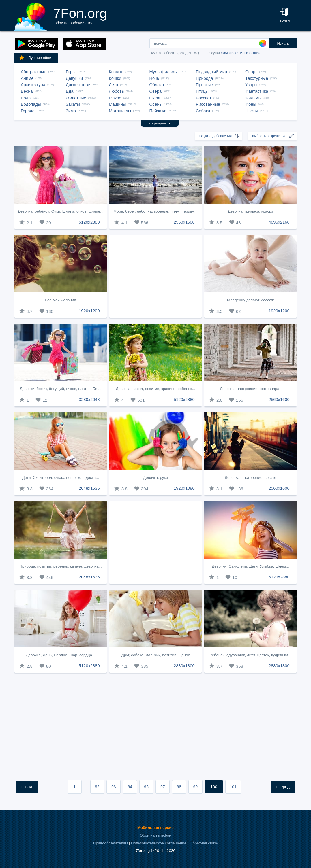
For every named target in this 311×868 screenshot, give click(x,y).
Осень (155, 104)
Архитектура (33, 85)
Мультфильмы (163, 72)
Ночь (154, 78)
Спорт (251, 72)
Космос (116, 72)
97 (163, 787)
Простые (205, 85)
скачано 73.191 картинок (240, 53)
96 (146, 787)
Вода (26, 98)
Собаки (203, 111)
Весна (27, 91)
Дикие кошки (78, 85)
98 (179, 787)
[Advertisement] (155, 276)
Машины (117, 104)
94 (130, 787)
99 (195, 787)
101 (233, 787)
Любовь (116, 91)
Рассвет (204, 98)
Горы (71, 72)
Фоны (251, 104)
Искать (283, 43)
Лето (113, 85)
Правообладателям (110, 843)
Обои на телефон (156, 835)
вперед (283, 787)
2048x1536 (89, 488)
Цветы (251, 111)
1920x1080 (184, 488)
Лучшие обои (35, 58)
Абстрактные (33, 72)
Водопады (31, 104)
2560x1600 (184, 222)
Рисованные (208, 104)
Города (28, 111)
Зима (71, 111)
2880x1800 (184, 666)
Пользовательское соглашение (159, 843)
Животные (76, 98)
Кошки (115, 78)
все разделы (160, 123)
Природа (205, 78)
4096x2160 (279, 222)
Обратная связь (204, 843)
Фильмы (253, 98)
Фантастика (257, 91)
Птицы (202, 91)
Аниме (27, 78)
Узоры (251, 85)
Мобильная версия (155, 828)
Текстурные (257, 78)
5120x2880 (89, 222)
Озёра (155, 91)
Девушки (74, 78)
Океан (155, 98)
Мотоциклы (120, 111)
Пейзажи (158, 111)
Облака (157, 85)
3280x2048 (89, 400)
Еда (70, 91)
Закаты (73, 104)
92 (97, 787)
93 (114, 787)
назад (27, 787)
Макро (115, 98)
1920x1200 (89, 311)
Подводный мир (211, 72)
